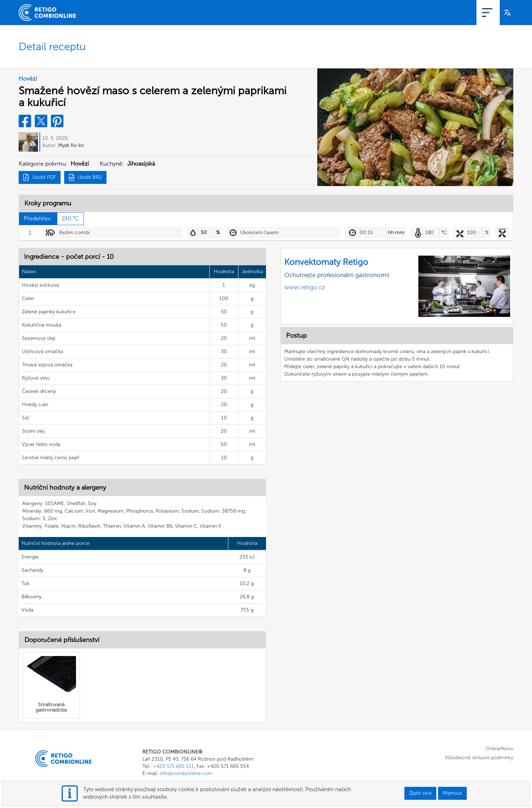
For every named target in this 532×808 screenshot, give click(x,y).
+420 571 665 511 (173, 767)
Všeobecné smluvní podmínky (479, 758)
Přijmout (452, 793)
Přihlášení (482, 12)
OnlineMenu (412, 12)
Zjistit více (420, 793)
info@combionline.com (186, 774)
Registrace (449, 12)
